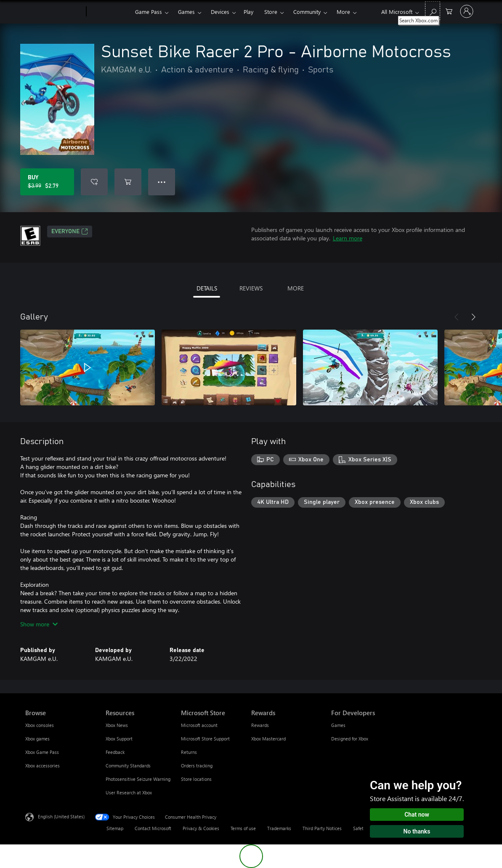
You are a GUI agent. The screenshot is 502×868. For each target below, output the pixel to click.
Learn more (348, 238)
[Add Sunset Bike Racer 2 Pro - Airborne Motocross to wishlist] (94, 182)
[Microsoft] (54, 12)
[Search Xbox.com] (433, 11)
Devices (220, 12)
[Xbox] (110, 12)
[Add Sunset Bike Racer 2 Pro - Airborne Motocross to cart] (128, 182)
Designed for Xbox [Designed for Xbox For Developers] (350, 739)
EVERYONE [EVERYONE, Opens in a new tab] (70, 232)
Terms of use (243, 828)
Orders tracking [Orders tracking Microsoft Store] (197, 765)
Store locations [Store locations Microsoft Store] (196, 779)
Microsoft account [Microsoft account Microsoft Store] (199, 725)
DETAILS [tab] (207, 288)
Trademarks (279, 828)
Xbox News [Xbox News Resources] (117, 725)
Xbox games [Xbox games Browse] (37, 739)
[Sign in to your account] (467, 11)
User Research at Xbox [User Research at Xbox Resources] (129, 792)
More (343, 12)
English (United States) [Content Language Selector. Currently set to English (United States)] (61, 816)
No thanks (417, 831)
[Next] (473, 317)
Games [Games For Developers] (338, 725)
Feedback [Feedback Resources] (115, 752)
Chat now (417, 815)
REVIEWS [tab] (251, 288)
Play (248, 12)
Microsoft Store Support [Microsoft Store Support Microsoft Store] (205, 739)
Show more (39, 624)
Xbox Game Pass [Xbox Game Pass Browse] (42, 752)
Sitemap (115, 828)
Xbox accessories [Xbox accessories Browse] (42, 765)
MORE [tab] (296, 288)
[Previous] (457, 317)
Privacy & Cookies (201, 828)
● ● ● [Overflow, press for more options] (162, 182)
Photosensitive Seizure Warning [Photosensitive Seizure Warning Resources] (138, 779)
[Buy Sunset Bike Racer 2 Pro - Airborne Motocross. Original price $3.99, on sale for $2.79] (47, 182)
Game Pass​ (149, 12)
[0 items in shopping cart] (449, 11)
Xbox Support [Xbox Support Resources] (119, 739)
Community (307, 12)
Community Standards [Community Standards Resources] (128, 765)
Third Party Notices (322, 828)
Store (271, 12)
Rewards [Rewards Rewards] (260, 725)
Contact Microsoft (153, 828)
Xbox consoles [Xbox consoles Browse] (40, 725)
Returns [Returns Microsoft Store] (189, 752)
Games (186, 12)
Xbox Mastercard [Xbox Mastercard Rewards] (268, 739)
